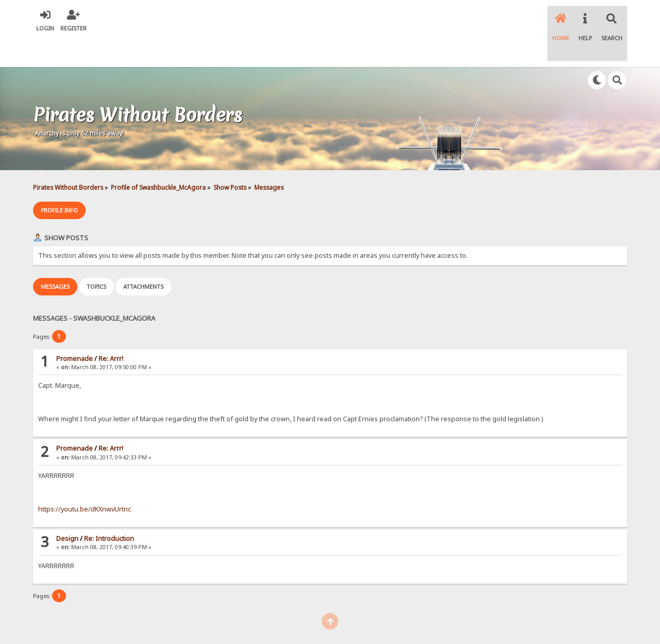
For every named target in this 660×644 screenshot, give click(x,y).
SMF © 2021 (322, 618)
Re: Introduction (109, 508)
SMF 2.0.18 (281, 618)
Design (67, 508)
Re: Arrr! (111, 328)
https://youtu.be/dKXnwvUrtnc (85, 479)
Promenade (75, 328)
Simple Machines (369, 618)
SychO (361, 627)
